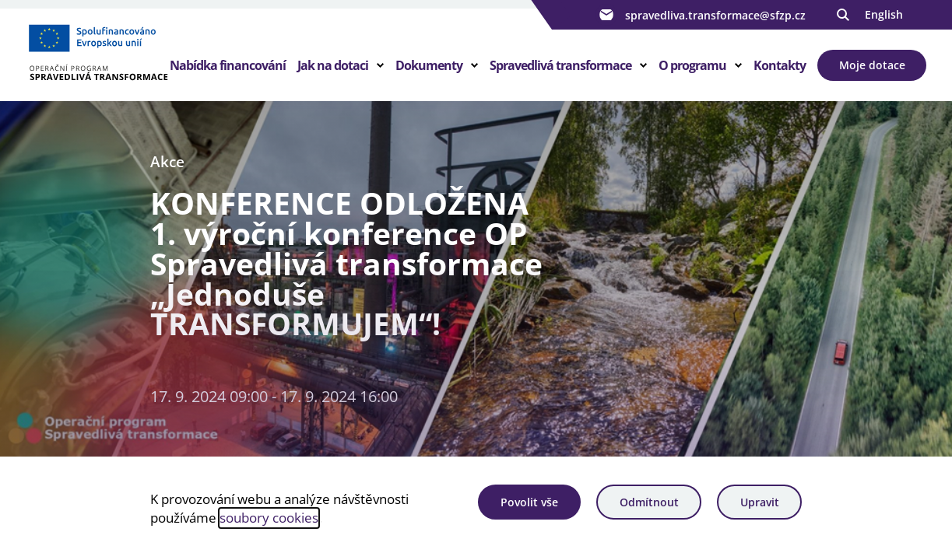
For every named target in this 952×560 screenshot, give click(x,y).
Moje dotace (872, 65)
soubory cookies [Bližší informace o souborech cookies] (269, 518)
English (884, 14)
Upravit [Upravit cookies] (760, 502)
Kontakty (780, 65)
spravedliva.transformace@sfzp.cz (701, 15)
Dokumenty (429, 65)
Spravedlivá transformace (560, 65)
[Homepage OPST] (98, 55)
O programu (692, 65)
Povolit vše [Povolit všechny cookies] (529, 502)
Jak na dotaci (333, 65)
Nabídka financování (228, 65)
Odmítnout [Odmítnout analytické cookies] (649, 502)
